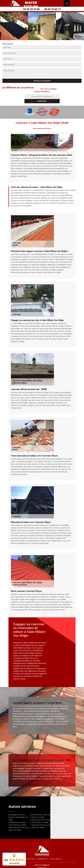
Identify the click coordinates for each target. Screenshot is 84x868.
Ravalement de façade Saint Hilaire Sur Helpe (17, 824)
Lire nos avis (14, 863)
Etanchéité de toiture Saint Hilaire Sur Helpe (42, 816)
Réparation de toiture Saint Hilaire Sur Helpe (19, 829)
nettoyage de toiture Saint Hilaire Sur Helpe (41, 826)
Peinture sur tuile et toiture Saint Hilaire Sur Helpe (41, 821)
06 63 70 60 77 (52, 9)
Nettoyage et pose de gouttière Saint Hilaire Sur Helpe (18, 817)
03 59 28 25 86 (31, 9)
